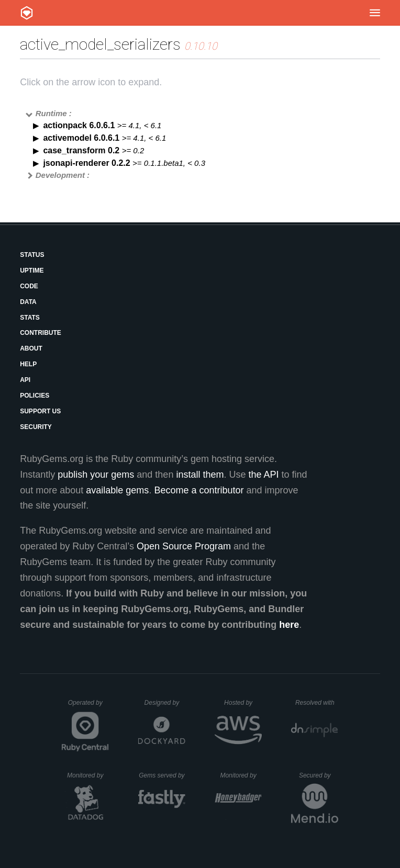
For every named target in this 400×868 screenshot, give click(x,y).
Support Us (40, 411)
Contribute (41, 333)
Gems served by (162, 775)
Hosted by (243, 703)
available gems (117, 490)
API (25, 380)
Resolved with (317, 703)
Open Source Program (184, 546)
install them (200, 475)
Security (36, 427)
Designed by (165, 703)
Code (29, 286)
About (31, 348)
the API (263, 475)
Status (32, 255)
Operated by (88, 706)
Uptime (32, 270)
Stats (30, 318)
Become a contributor (199, 490)
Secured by (319, 775)
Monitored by (88, 775)
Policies (35, 396)
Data (28, 302)
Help (28, 364)
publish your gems (96, 475)
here (289, 625)
